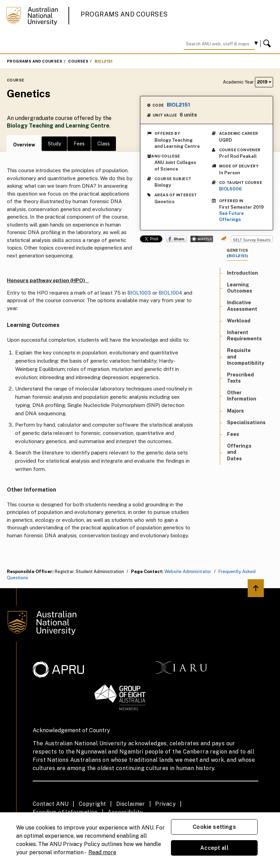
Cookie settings (214, 827)
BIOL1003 (139, 293)
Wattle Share (202, 239)
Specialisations (246, 422)
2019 (264, 82)
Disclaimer (131, 804)
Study (54, 144)
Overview (24, 145)
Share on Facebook (176, 239)
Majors (235, 411)
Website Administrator (188, 572)
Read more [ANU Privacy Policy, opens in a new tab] (102, 852)
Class (104, 144)
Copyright (93, 804)
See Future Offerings (231, 216)
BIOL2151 (104, 61)
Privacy (165, 804)
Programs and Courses (124, 14)
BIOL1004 (170, 293)
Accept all (214, 848)
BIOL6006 (230, 189)
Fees (79, 144)
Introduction (243, 273)
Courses (78, 61)
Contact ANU (51, 804)
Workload (239, 321)
